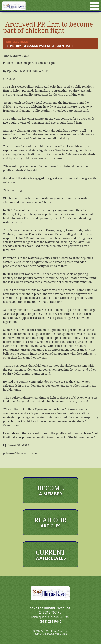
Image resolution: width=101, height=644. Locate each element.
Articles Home (17, 42)
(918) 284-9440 (51, 621)
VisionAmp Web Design (55, 634)
